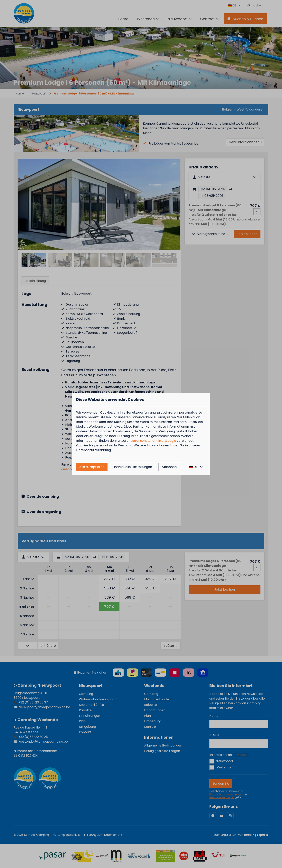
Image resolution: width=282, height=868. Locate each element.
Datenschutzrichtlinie (147, 441)
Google (170, 441)
